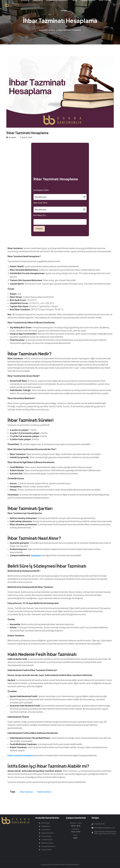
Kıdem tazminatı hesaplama (21, 755)
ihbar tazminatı (26, 792)
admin (14, 137)
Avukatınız (36, 555)
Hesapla (39, 229)
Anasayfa (43, 30)
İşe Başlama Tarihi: (41, 190)
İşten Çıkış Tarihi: (41, 203)
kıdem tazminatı (44, 792)
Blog (53, 30)
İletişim (64, 10)
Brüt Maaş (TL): (40, 215)
